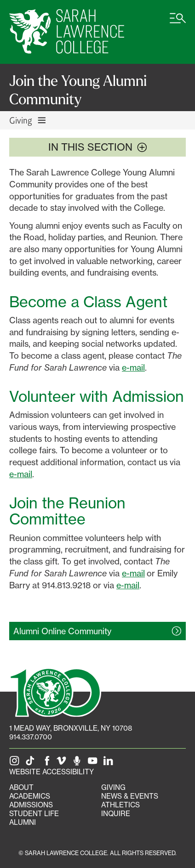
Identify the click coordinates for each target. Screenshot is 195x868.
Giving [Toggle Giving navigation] (28, 120)
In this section (98, 147)
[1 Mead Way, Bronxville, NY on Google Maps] (71, 728)
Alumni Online (62, 631)
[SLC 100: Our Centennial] (55, 691)
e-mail (133, 367)
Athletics (120, 805)
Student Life (34, 814)
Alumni (23, 822)
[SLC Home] (67, 32)
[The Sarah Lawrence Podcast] (79, 763)
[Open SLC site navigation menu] (178, 23)
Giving (113, 787)
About (21, 787)
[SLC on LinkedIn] (110, 763)
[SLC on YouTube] (94, 763)
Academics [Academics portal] (30, 796)
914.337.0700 (31, 737)
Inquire (116, 814)
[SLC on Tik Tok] (32, 763)
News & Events (130, 796)
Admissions (31, 805)
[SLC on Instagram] (16, 763)
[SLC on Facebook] (47, 763)
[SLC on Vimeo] (63, 763)
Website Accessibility (52, 772)
